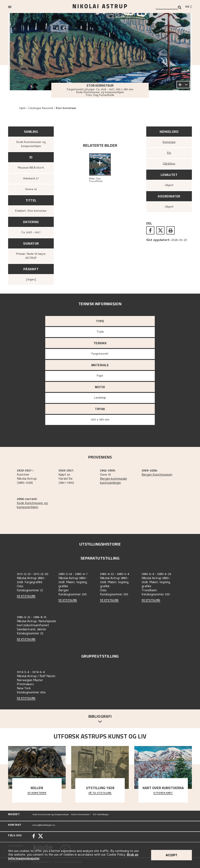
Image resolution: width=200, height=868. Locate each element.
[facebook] (150, 230)
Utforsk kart (163, 793)
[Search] (180, 7)
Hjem (23, 108)
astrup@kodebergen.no (44, 825)
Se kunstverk (37, 793)
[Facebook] (34, 837)
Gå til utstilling (100, 793)
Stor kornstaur (66, 108)
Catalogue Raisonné (41, 108)
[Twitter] (41, 837)
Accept (172, 855)
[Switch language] (189, 7)
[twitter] (160, 230)
